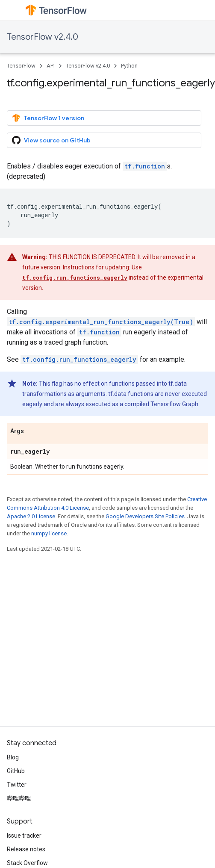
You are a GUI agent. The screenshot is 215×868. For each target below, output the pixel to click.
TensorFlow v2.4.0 (43, 37)
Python (129, 66)
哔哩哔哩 (19, 798)
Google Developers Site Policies (145, 516)
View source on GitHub (51, 140)
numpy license (49, 533)
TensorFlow (21, 66)
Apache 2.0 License (31, 516)
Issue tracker (24, 836)
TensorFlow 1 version (48, 118)
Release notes (26, 849)
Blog (13, 757)
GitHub (16, 771)
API (51, 66)
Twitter (17, 785)
